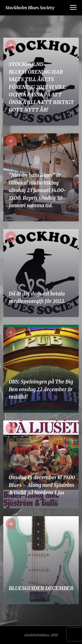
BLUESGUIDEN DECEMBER (41, 588)
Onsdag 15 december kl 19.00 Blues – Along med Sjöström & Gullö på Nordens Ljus (42, 485)
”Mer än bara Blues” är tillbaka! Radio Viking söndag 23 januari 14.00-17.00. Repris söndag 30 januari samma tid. (38, 190)
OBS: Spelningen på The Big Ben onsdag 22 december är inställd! (41, 389)
